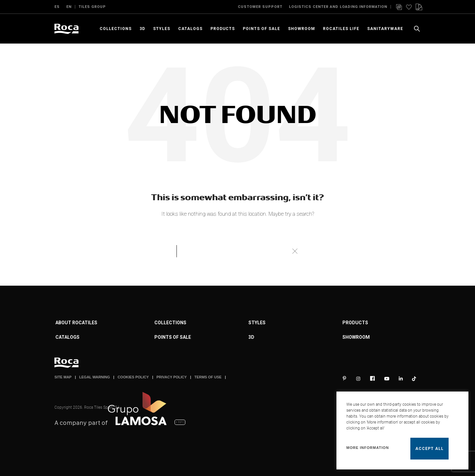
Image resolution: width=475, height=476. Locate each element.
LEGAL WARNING (95, 377)
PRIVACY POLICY (172, 377)
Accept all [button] (429, 449)
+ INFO (180, 422)
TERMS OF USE (208, 377)
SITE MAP (63, 377)
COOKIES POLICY (133, 377)
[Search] (237, 251)
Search (295, 251)
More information (368, 448)
